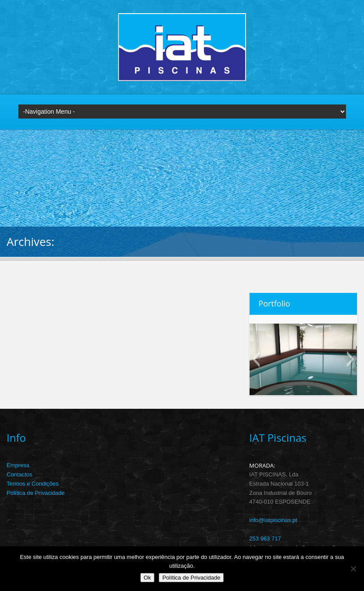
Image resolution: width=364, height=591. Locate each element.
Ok (148, 578)
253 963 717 (265, 539)
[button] (256, 359)
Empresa (18, 465)
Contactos (20, 474)
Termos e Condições (33, 484)
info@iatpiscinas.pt (273, 520)
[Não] (353, 569)
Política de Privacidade (36, 493)
